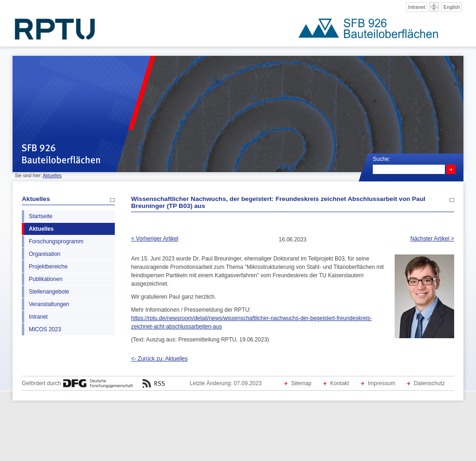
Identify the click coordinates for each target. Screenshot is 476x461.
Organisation (45, 254)
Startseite (41, 216)
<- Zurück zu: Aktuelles (159, 359)
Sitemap (301, 383)
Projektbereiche (48, 267)
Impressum (381, 383)
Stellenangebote (49, 292)
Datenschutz (429, 383)
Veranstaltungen (49, 304)
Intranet (417, 7)
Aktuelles (52, 176)
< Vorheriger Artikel (155, 239)
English (452, 7)
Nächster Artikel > (432, 239)
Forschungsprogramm (56, 241)
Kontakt (340, 383)
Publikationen (46, 279)
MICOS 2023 (45, 329)
